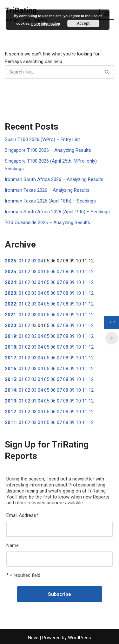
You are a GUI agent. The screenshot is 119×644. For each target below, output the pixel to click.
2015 (10, 379)
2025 (10, 272)
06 (53, 272)
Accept (83, 23)
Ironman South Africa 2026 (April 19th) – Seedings (57, 212)
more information (46, 23)
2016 (10, 369)
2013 (10, 401)
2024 (10, 282)
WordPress (79, 638)
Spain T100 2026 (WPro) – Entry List (42, 139)
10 (78, 272)
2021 (10, 315)
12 (91, 272)
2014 (10, 390)
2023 (10, 293)
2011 (10, 422)
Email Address (22, 515)
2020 (10, 325)
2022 (10, 304)
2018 (10, 347)
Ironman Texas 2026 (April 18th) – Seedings (50, 201)
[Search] (52, 72)
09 (72, 272)
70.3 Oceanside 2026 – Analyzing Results (47, 222)
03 (34, 261)
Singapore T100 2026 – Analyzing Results (48, 150)
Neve (33, 638)
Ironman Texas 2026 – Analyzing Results (47, 190)
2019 (10, 336)
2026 (10, 261)
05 (47, 272)
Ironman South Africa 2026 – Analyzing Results (54, 179)
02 (28, 261)
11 (85, 272)
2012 (10, 412)
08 (66, 272)
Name (13, 545)
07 (59, 272)
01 (21, 261)
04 (40, 261)
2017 (10, 358)
